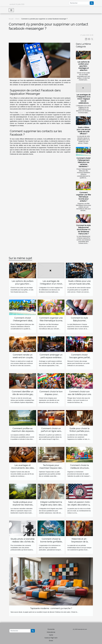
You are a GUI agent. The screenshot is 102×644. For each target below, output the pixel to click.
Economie (51, 629)
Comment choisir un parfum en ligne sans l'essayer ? (51, 431)
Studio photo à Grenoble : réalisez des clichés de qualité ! (23, 542)
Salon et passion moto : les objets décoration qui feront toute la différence (79, 505)
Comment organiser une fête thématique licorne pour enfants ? (83, 197)
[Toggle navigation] (11, 10)
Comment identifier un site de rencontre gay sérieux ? (23, 394)
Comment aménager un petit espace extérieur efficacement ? (51, 357)
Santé (51, 635)
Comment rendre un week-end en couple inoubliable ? (23, 357)
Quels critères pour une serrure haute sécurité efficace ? (84, 130)
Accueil (11, 19)
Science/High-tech (51, 638)
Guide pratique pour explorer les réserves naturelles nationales (23, 505)
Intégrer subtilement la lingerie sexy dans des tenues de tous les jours (51, 505)
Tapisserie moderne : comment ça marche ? (51, 608)
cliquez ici (22, 113)
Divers (17, 19)
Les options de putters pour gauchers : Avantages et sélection (83, 66)
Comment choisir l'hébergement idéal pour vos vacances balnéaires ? (84, 162)
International (51, 632)
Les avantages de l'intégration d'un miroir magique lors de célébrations (83, 99)
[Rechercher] (79, 3)
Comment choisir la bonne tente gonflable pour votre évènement (51, 542)
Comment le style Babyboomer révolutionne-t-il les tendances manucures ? (83, 229)
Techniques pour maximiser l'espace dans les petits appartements (51, 468)
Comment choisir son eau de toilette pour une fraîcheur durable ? (79, 394)
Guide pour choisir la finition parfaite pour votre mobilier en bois (79, 431)
